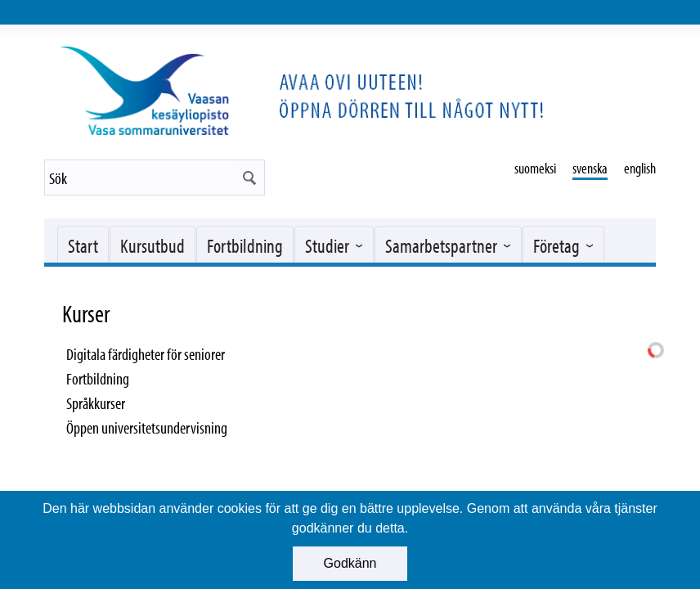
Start (83, 245)
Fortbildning (245, 245)
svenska (590, 168)
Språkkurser (96, 403)
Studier (327, 245)
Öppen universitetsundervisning (147, 427)
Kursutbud (153, 245)
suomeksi (535, 168)
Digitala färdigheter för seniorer (146, 354)
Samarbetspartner (441, 245)
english (640, 168)
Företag (556, 245)
